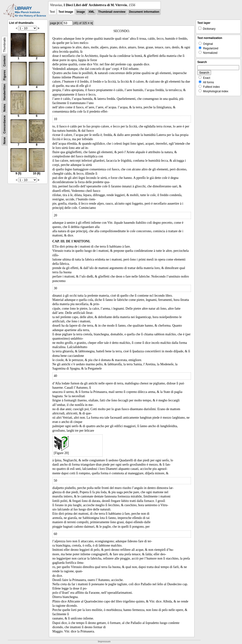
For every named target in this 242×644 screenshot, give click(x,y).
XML (92, 12)
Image (81, 12)
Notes (4, 108)
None (4, 141)
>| (91, 23)
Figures (4, 75)
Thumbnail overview (112, 12)
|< (58, 23)
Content (4, 61)
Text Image (66, 12)
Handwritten (4, 92)
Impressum (104, 642)
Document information (144, 12)
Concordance (4, 124)
